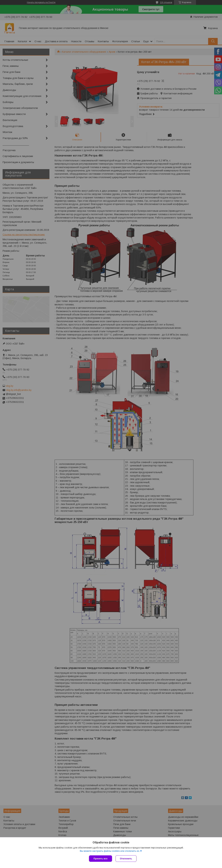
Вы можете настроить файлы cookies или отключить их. (110, 851)
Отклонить (126, 859)
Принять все (101, 859)
